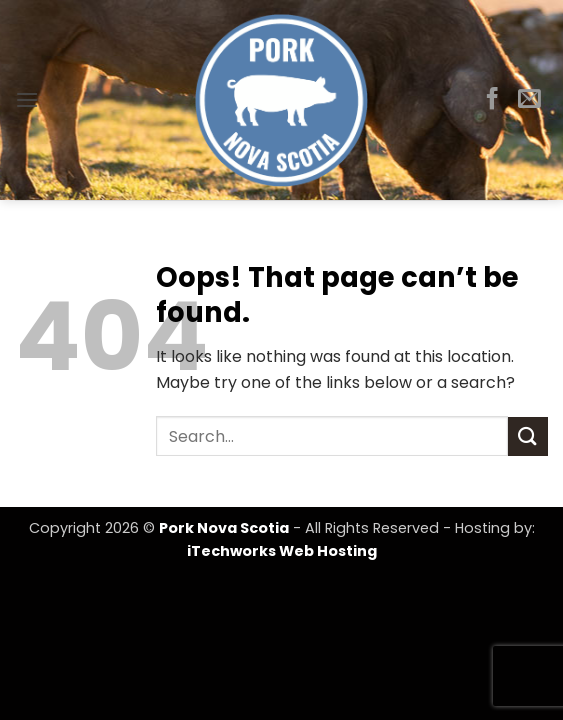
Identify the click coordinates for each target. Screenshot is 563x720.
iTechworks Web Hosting (282, 551)
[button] (27, 99)
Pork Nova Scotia (224, 528)
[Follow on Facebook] (492, 100)
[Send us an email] (529, 100)
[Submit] (528, 436)
